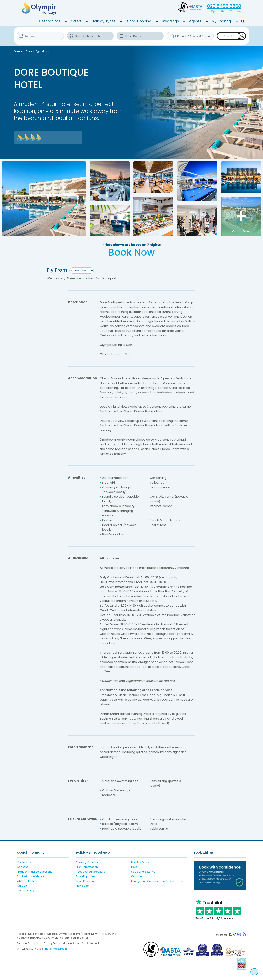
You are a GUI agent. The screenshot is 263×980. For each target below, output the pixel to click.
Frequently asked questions (35, 871)
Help (134, 867)
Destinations (50, 21)
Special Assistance (143, 871)
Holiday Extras (140, 862)
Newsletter (83, 886)
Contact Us (24, 862)
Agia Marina (43, 51)
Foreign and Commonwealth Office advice (158, 881)
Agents (195, 21)
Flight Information (87, 867)
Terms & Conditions (29, 943)
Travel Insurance (87, 881)
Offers (76, 21)
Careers (22, 886)
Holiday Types (104, 21)
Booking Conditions (88, 862)
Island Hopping (139, 21)
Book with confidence (31, 876)
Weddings (170, 21)
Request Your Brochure (91, 871)
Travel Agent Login (56, 949)
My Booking (221, 21)
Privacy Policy (52, 943)
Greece (18, 51)
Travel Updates (86, 876)
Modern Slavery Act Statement (81, 943)
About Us (23, 867)
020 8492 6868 (224, 6)
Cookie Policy (26, 890)
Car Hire (137, 876)
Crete (29, 51)
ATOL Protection (27, 881)
